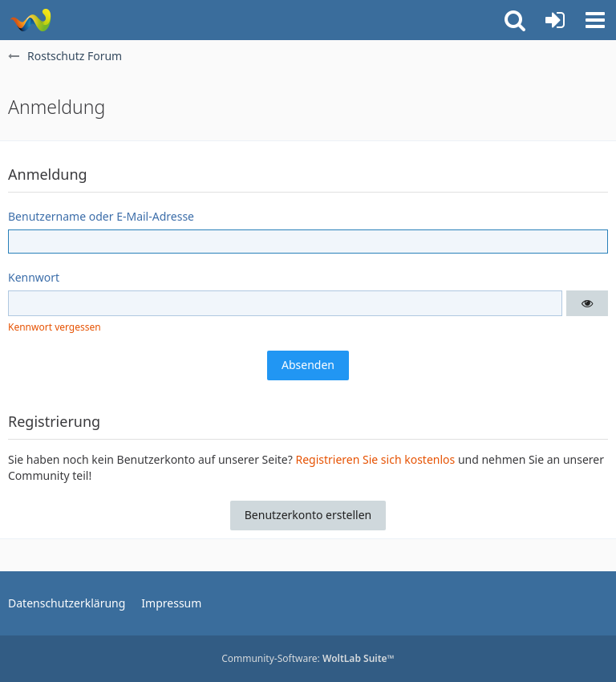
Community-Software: (308, 658)
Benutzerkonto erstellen (308, 515)
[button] (595, 20)
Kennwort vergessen (55, 327)
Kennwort (34, 277)
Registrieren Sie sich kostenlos (375, 459)
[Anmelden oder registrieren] (555, 20)
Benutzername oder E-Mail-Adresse (101, 216)
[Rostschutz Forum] (30, 20)
